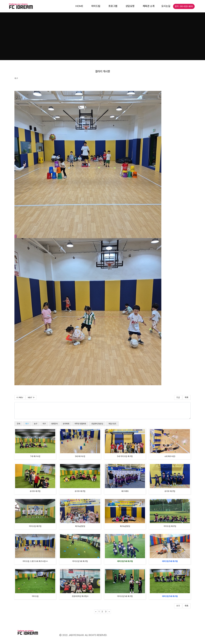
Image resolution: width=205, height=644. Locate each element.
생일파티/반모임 (97, 424)
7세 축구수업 (35, 456)
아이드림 (96, 6)
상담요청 (130, 6)
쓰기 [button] (178, 606)
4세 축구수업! (170, 456)
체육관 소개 (149, 6)
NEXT (31, 397)
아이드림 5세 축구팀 (80, 561)
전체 (18, 424)
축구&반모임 (80, 526)
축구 (27, 424)
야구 (44, 424)
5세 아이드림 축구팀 (125, 456)
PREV (20, 397)
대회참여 (54, 424)
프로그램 (113, 6)
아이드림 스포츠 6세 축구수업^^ (35, 561)
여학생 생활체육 (80, 424)
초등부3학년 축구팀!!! (80, 596)
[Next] (109, 612)
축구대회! (125, 491)
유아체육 (66, 424)
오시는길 (166, 6)
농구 (36, 424)
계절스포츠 (112, 424)
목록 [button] (187, 606)
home (79, 6)
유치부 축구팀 (35, 491)
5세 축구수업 (80, 456)
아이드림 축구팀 (35, 526)
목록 (187, 397)
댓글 (178, 397)
